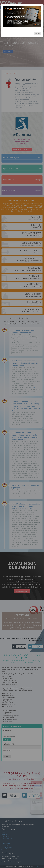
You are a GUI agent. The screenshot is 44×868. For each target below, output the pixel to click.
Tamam (38, 34)
